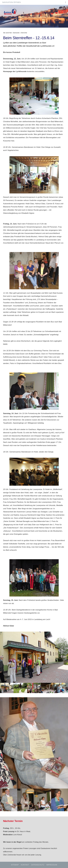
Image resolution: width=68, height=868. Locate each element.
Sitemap (15, 865)
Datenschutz (38, 865)
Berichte (24, 33)
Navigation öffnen (11, 2)
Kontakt (25, 865)
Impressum (52, 865)
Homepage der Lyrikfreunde (15, 71)
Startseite (16, 33)
